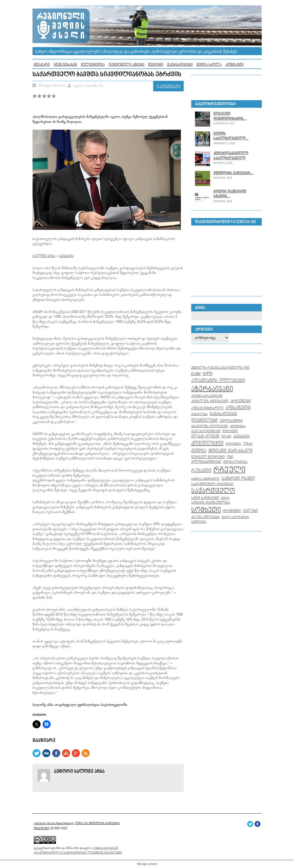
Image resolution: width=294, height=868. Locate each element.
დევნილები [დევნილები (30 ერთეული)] (204, 421)
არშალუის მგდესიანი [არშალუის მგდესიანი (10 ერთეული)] (210, 401)
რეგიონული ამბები (126, 65)
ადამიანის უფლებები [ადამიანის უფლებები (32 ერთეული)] (218, 381)
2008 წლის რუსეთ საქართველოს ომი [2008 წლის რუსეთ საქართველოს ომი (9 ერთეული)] (220, 368)
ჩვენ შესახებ (65, 65)
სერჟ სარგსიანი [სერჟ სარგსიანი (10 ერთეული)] (205, 498)
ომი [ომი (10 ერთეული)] (230, 457)
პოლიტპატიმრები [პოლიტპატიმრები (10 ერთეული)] (206, 462)
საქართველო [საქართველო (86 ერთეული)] (213, 491)
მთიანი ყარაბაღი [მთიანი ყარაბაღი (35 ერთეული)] (231, 451)
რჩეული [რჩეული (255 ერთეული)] (229, 470)
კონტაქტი (235, 65)
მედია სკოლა (209, 65)
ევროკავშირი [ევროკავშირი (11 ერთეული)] (231, 421)
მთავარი (42, 65)
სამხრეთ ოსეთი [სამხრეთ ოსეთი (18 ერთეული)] (238, 479)
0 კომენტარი (169, 86)
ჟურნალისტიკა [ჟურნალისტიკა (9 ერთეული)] (235, 462)
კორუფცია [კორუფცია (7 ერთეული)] (233, 444)
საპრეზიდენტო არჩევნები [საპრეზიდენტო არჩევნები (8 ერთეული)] (212, 484)
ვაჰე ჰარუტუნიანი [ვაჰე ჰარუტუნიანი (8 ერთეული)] (206, 431)
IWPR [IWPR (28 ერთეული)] (207, 374)
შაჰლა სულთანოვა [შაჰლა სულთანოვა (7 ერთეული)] (235, 517)
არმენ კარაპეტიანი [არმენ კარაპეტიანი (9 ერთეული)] (207, 396)
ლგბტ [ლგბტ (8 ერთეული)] (248, 444)
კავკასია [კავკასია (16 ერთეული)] (241, 436)
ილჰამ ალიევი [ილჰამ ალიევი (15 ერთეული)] (205, 436)
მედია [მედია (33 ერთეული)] (199, 451)
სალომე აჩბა (44, 256)
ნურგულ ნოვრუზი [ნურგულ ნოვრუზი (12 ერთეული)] (208, 457)
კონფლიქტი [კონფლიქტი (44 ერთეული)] (207, 443)
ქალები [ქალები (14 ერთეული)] (250, 511)
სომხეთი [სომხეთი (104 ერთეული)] (206, 510)
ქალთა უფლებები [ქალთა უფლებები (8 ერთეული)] (205, 517)
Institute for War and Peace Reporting (54, 823)
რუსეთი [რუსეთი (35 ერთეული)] (201, 471)
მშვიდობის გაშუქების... (234, 173)
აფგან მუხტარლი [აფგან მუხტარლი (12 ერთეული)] (207, 408)
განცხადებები (180, 65)
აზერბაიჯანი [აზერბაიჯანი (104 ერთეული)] (212, 389)
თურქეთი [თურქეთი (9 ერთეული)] (230, 431)
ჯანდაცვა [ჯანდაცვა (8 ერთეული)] (199, 522)
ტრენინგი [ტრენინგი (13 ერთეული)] (232, 511)
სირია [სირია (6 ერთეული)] (225, 498)
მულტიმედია (93, 65)
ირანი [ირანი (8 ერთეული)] (226, 437)
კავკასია (66, 256)
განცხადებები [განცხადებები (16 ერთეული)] (223, 414)
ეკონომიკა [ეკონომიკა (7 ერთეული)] (238, 426)
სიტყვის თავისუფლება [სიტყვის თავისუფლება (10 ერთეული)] (211, 503)
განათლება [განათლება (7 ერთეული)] (199, 414)
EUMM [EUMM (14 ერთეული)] (196, 374)
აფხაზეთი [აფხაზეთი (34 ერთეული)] (238, 408)
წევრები (156, 65)
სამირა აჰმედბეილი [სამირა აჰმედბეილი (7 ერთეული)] (205, 479)
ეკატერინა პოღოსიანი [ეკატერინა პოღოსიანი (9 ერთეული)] (210, 426)
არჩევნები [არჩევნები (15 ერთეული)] (240, 401)
